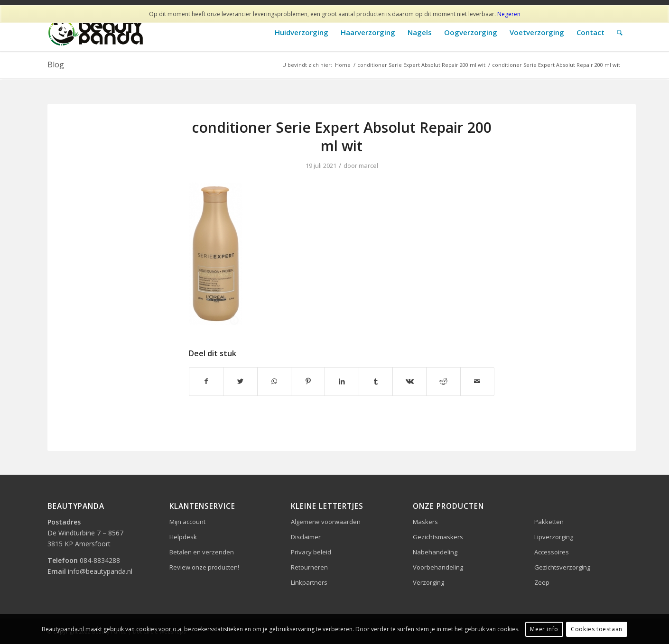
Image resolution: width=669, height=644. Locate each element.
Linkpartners (309, 582)
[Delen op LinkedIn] (342, 381)
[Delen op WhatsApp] (274, 381)
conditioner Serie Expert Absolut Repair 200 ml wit (342, 137)
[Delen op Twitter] (240, 381)
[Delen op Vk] (409, 381)
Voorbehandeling (438, 567)
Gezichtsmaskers (438, 537)
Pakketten (549, 522)
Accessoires (552, 552)
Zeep (542, 582)
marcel (368, 166)
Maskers (425, 522)
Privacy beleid (311, 552)
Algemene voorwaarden (326, 522)
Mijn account (187, 522)
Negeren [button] (509, 14)
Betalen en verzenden (202, 552)
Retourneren (309, 567)
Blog (56, 64)
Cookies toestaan (597, 629)
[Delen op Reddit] (443, 381)
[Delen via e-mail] (477, 381)
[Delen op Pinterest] (308, 381)
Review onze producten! (204, 567)
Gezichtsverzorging (562, 567)
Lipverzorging (554, 537)
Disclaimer (306, 537)
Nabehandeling (435, 552)
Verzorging (428, 582)
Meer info (544, 629)
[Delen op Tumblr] (376, 381)
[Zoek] (620, 32)
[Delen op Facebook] (206, 381)
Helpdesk (183, 537)
